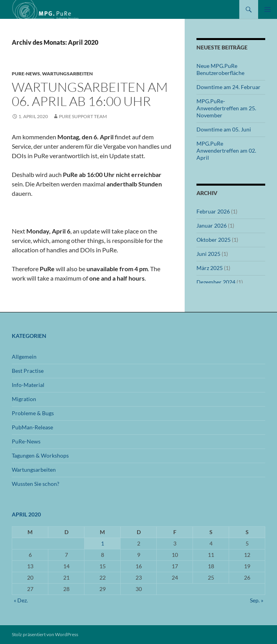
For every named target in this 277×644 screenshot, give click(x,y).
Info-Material (28, 385)
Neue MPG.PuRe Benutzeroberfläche (220, 69)
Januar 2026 (212, 225)
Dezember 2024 (216, 282)
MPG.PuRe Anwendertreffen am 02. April (226, 151)
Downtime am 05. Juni (224, 129)
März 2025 (210, 268)
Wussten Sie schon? (36, 484)
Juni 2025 (208, 254)
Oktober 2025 (214, 240)
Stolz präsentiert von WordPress (45, 634)
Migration (24, 399)
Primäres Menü (268, 9)
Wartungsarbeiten (67, 74)
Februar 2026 (213, 211)
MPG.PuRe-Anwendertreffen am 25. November (226, 108)
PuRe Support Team (83, 116)
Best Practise (28, 371)
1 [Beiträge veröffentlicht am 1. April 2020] (103, 543)
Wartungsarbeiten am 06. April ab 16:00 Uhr (90, 94)
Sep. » (257, 600)
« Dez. (21, 600)
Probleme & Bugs (33, 413)
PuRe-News (26, 74)
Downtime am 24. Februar (228, 87)
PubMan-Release (32, 427)
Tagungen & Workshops (40, 455)
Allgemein (24, 357)
